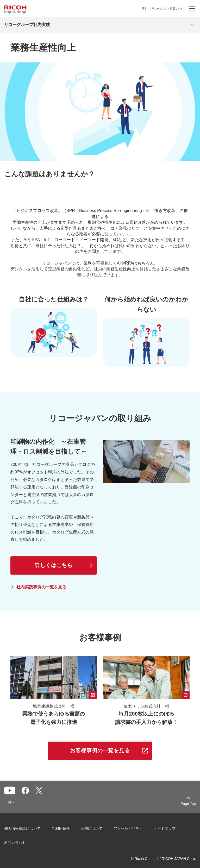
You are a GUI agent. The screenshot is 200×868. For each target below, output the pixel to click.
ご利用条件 (61, 828)
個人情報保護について (22, 828)
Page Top (188, 803)
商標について (92, 828)
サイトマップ (165, 828)
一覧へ (10, 802)
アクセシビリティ (128, 828)
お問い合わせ (15, 842)
